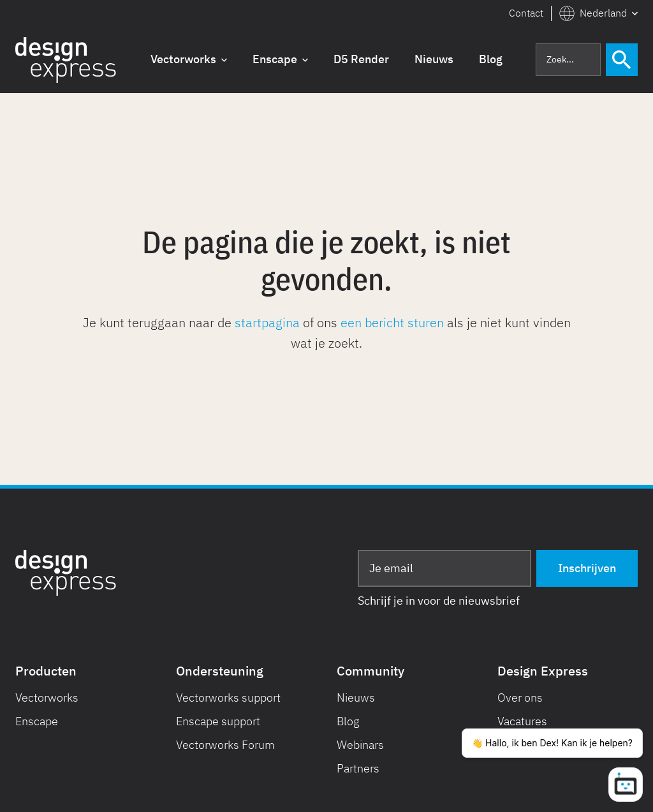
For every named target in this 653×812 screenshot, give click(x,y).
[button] (598, 13)
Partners (358, 768)
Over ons (520, 698)
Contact (526, 13)
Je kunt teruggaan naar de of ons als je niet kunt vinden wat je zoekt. (327, 333)
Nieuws (356, 698)
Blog (348, 721)
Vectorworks (47, 698)
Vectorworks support (228, 698)
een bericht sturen (392, 322)
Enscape (37, 721)
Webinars (360, 745)
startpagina (267, 322)
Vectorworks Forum (225, 745)
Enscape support (218, 721)
